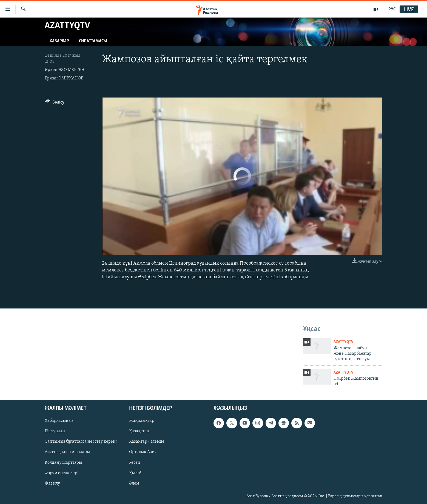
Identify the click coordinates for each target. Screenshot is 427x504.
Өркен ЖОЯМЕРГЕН (65, 70)
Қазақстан (139, 431)
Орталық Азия (143, 452)
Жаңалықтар (142, 421)
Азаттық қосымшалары (67, 452)
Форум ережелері (62, 473)
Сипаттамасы (93, 41)
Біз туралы (55, 431)
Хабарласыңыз (59, 421)
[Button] (55, 103)
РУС (392, 9)
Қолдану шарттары (63, 462)
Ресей (135, 462)
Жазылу (52, 483)
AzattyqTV (343, 342)
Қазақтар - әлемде (147, 442)
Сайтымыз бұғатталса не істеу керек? (81, 442)
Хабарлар (59, 41)
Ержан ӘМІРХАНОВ (64, 78)
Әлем (134, 483)
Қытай (135, 473)
